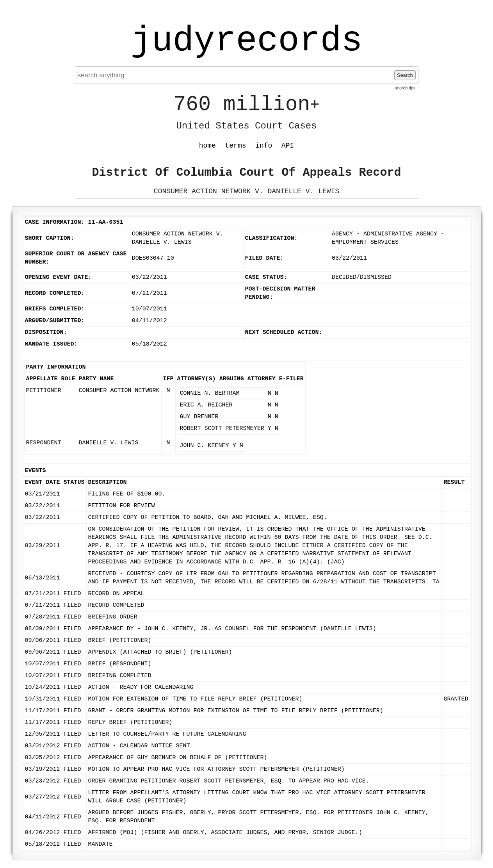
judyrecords (246, 41)
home (207, 146)
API (288, 146)
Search (405, 75)
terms (236, 146)
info (264, 146)
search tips (405, 88)
